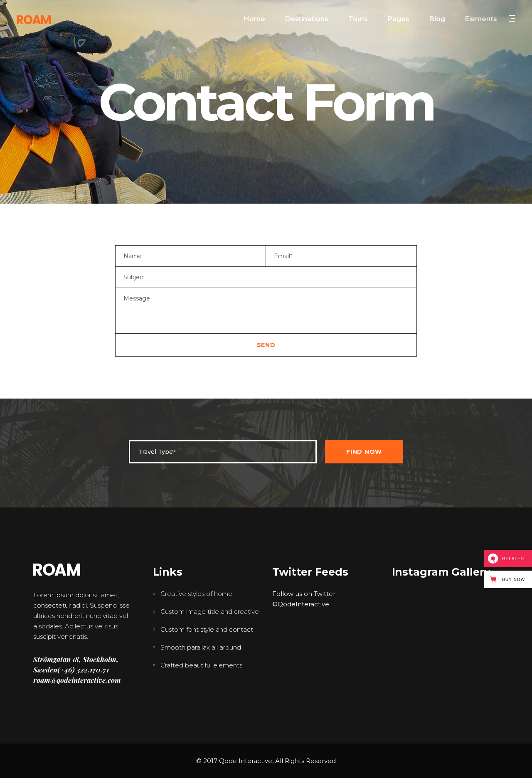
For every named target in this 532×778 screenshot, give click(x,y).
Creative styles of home (196, 594)
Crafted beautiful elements (201, 665)
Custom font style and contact (207, 629)
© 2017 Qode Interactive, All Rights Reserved (266, 761)
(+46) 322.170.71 (83, 670)
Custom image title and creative (210, 612)
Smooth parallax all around (201, 647)
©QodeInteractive (301, 604)
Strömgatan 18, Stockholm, (76, 659)
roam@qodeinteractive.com (77, 680)
